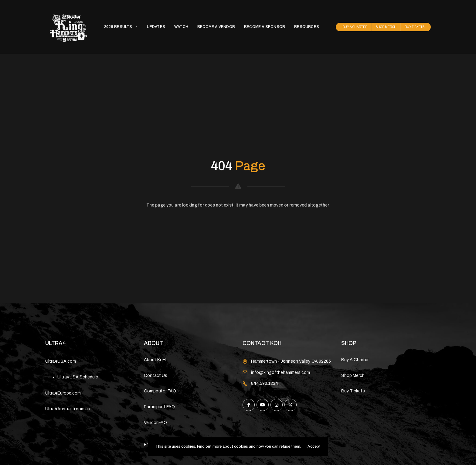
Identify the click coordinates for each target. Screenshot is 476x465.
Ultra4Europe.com (63, 393)
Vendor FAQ (155, 423)
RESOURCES (307, 27)
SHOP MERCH (386, 27)
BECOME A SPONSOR (265, 27)
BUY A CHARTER (355, 27)
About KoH (155, 360)
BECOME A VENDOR (216, 27)
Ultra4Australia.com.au (68, 409)
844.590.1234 (265, 383)
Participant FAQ (159, 407)
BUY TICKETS (415, 27)
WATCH (181, 27)
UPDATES (156, 27)
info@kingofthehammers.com (280, 373)
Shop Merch (353, 376)
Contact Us (156, 376)
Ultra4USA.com (61, 361)
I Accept (313, 446)
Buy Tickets (353, 391)
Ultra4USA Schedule (78, 377)
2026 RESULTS (121, 27)
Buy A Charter (355, 360)
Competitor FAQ (160, 391)
